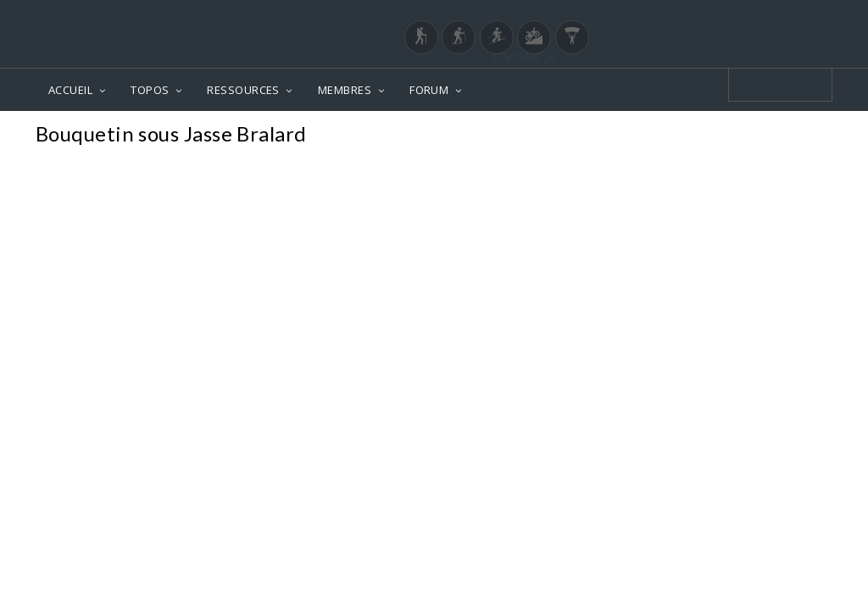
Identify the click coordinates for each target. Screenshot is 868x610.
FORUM (429, 90)
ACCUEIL (70, 90)
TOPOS (150, 90)
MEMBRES (345, 90)
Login (744, 16)
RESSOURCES (243, 90)
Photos (800, 136)
